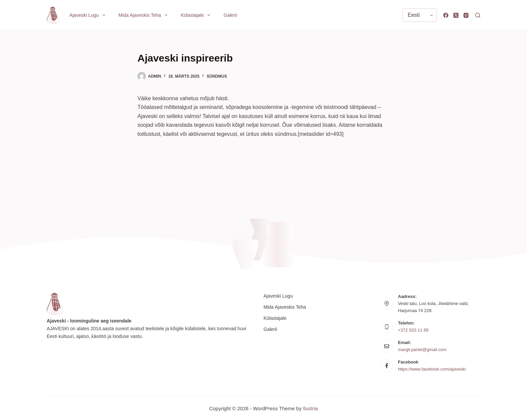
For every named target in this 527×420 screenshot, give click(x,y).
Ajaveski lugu (89, 15)
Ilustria (310, 408)
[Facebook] (446, 15)
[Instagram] (466, 15)
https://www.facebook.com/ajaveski (432, 369)
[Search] (478, 15)
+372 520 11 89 (413, 330)
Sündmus (217, 76)
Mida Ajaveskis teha (144, 15)
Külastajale (197, 15)
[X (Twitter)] (456, 15)
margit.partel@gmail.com (422, 350)
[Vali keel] (419, 15)
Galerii (230, 15)
